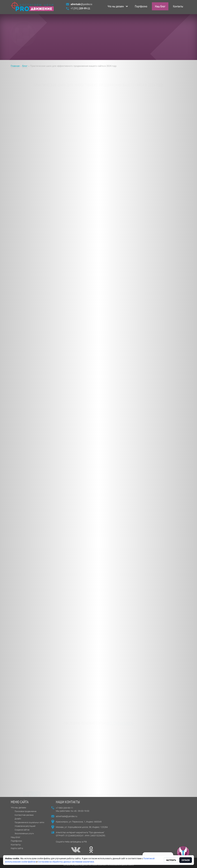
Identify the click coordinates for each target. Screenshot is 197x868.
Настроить (171, 860)
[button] (183, 852)
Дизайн (18, 819)
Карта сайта (17, 848)
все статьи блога (120, 721)
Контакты (178, 7)
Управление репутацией (25, 826)
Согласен (186, 860)
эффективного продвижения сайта (93, 187)
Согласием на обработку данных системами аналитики (66, 862)
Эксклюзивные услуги (24, 834)
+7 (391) (80, 9)
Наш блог (160, 7)
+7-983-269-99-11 (64, 808)
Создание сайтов (22, 830)
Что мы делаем (116, 7)
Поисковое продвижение (25, 811)
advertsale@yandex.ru (67, 816)
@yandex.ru (81, 5)
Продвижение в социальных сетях (29, 822)
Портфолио (141, 7)
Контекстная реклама (24, 815)
